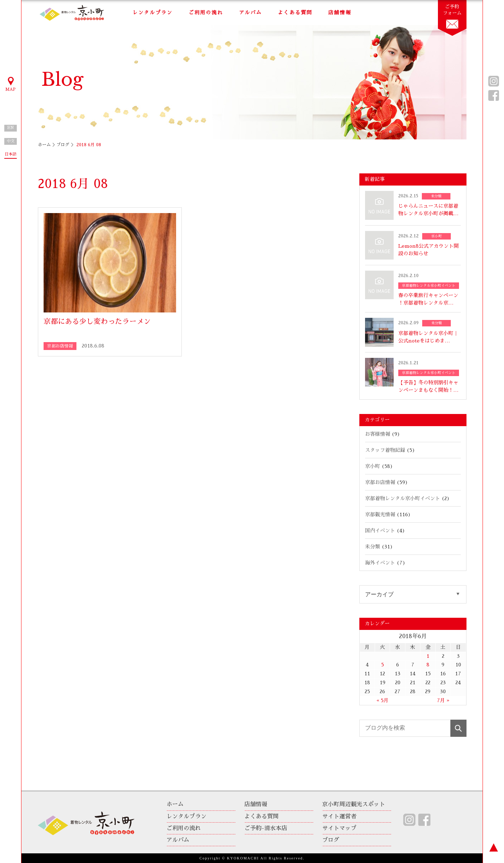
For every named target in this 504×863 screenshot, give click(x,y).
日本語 (11, 154)
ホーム (44, 145)
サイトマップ (339, 828)
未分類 (373, 547)
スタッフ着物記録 (385, 450)
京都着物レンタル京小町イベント (403, 498)
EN (11, 128)
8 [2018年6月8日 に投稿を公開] (428, 665)
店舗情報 (340, 13)
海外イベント (380, 563)
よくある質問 (295, 13)
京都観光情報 (380, 514)
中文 (11, 141)
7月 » (443, 700)
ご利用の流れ (206, 13)
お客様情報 (378, 434)
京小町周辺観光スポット (354, 804)
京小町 (373, 466)
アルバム (250, 13)
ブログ (63, 145)
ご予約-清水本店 (266, 828)
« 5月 (383, 700)
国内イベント (380, 531)
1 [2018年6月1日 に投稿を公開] (428, 656)
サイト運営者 (339, 817)
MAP (11, 84)
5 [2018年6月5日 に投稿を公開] (383, 665)
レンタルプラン (153, 13)
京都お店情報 (380, 482)
